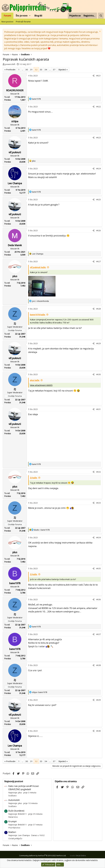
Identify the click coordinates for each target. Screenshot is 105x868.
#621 (99, 76)
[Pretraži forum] (101, 16)
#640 (99, 731)
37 (54, 69)
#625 (99, 199)
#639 (99, 700)
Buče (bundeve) (16, 811)
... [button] (22, 69)
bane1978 (15, 583)
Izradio (78, 856)
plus (15, 276)
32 (36, 69)
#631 (99, 409)
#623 (99, 138)
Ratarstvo (13, 817)
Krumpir (13, 821)
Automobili (14, 800)
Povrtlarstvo (14, 828)
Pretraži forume (23, 22)
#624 (99, 169)
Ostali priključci (15, 838)
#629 (99, 343)
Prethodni (11, 69)
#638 (99, 665)
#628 (99, 309)
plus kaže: (35, 380)
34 (46, 69)
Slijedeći (62, 69)
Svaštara (12, 795)
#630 (99, 374)
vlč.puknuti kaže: (38, 267)
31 (31, 69)
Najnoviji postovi (14, 781)
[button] (30, 16)
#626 (99, 230)
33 (41, 69)
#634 (99, 537)
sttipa (15, 121)
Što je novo (22, 16)
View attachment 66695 (41, 385)
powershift (10, 64)
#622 (99, 107)
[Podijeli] (94, 76)
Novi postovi (7, 22)
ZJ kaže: (34, 478)
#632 (99, 472)
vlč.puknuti (15, 152)
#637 (99, 634)
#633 (99, 503)
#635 (99, 568)
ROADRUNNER (15, 90)
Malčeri (12, 832)
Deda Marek (15, 245)
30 (27, 69)
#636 (99, 599)
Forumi (7, 16)
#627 (99, 261)
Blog (38, 16)
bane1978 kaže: (38, 315)
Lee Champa (15, 183)
